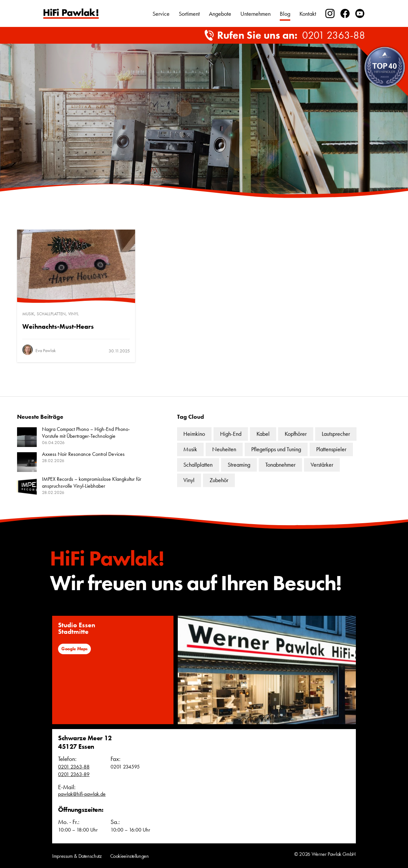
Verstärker (322, 465)
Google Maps (74, 649)
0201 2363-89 (74, 774)
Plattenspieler (331, 449)
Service (161, 14)
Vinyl (73, 314)
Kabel (263, 434)
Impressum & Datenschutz (77, 856)
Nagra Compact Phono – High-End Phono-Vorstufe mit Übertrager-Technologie (86, 433)
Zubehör (219, 480)
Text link (71, 14)
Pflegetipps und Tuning (276, 449)
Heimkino (194, 434)
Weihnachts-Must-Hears (58, 326)
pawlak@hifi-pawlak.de (82, 794)
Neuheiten (224, 449)
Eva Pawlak (46, 350)
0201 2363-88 (334, 35)
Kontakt (308, 14)
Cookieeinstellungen (130, 856)
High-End (231, 434)
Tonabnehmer (280, 465)
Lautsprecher (336, 434)
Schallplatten (51, 314)
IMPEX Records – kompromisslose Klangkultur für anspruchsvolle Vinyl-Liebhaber (92, 482)
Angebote (220, 14)
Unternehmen (255, 14)
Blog (285, 14)
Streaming (239, 465)
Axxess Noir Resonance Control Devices (83, 454)
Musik (28, 314)
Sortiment (189, 14)
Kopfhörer (296, 434)
